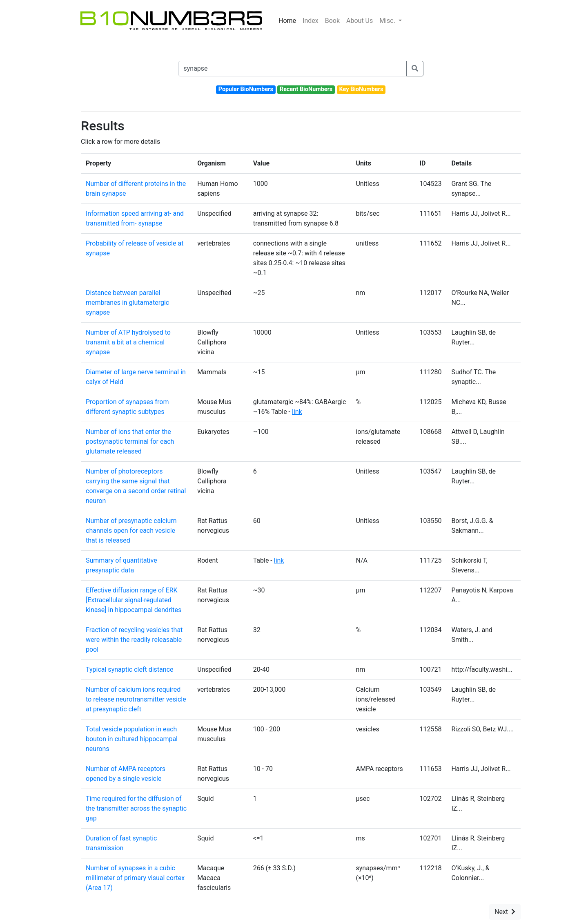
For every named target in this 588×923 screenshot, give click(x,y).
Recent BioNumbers (306, 89)
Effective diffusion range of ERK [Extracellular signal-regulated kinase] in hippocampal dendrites (134, 600)
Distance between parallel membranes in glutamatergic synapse (127, 303)
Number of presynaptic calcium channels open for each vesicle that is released (131, 531)
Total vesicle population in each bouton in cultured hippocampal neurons (132, 739)
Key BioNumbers (361, 89)
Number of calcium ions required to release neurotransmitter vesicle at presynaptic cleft (136, 699)
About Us (360, 21)
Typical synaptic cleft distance (130, 669)
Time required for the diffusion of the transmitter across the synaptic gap (136, 808)
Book (332, 21)
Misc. (388, 21)
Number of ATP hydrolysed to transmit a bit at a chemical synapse (128, 342)
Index (311, 21)
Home (287, 21)
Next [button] (505, 912)
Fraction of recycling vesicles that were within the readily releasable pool (134, 640)
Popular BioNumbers (246, 89)
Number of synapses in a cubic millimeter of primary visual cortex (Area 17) (135, 878)
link (297, 412)
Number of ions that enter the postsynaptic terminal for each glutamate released (130, 441)
